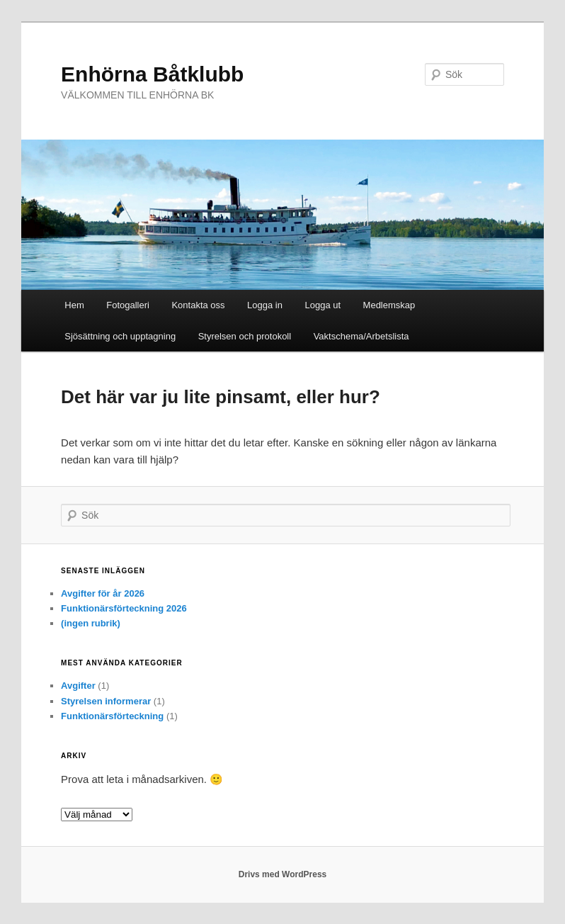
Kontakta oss (198, 305)
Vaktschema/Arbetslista (361, 336)
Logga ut (323, 305)
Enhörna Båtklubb (152, 74)
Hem (74, 305)
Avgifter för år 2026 (103, 593)
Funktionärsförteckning (112, 716)
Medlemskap (389, 305)
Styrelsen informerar (106, 701)
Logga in (265, 305)
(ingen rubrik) (91, 623)
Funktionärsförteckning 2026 (124, 608)
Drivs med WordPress (283, 874)
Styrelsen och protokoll (245, 336)
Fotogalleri (128, 305)
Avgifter (78, 686)
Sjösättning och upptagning (120, 336)
